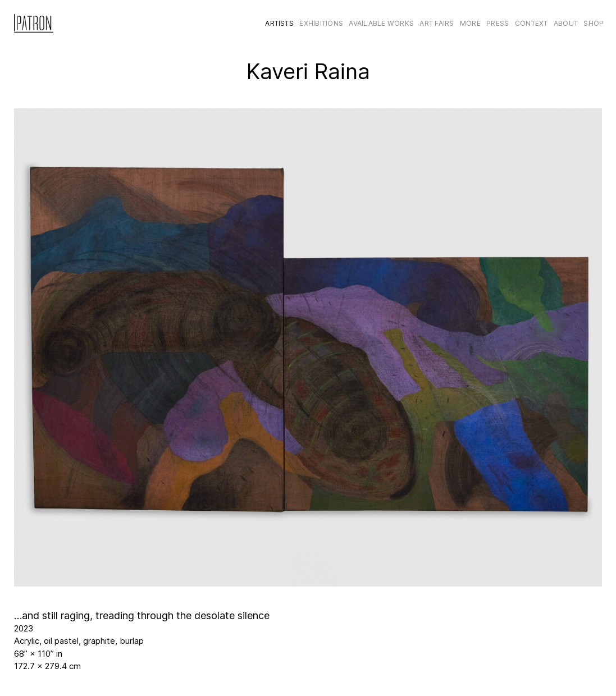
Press (498, 23)
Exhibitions (321, 23)
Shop (594, 23)
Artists (279, 23)
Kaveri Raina (308, 71)
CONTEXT (531, 23)
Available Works (381, 23)
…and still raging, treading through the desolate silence (142, 615)
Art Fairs (437, 23)
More (470, 23)
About (566, 23)
